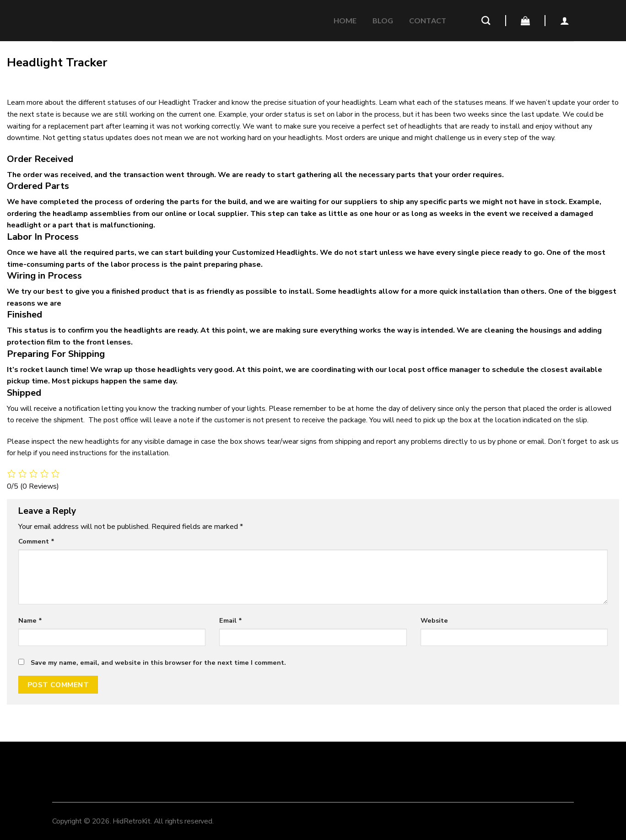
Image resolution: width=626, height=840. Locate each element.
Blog (383, 20)
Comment (36, 541)
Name (30, 620)
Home (345, 20)
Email (231, 620)
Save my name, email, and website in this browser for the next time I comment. (158, 662)
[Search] (486, 20)
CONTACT (428, 20)
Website (434, 620)
